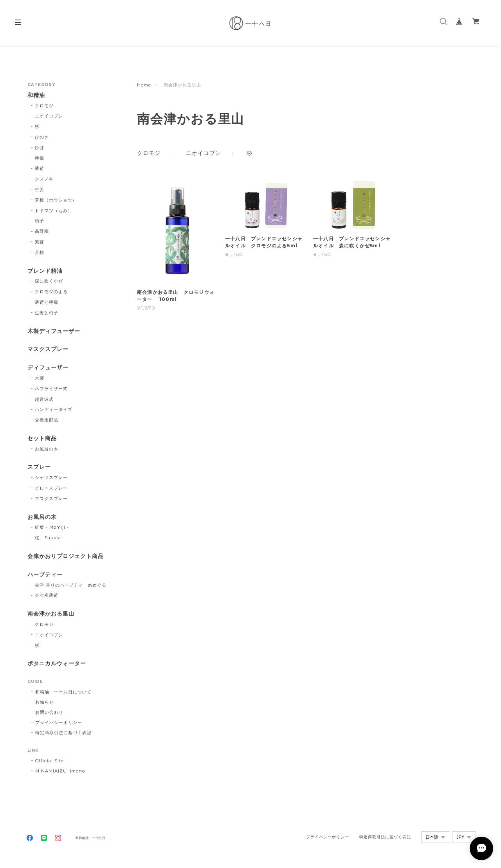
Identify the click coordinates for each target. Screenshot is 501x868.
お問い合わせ (49, 712)
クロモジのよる (51, 292)
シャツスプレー (51, 477)
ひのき (42, 137)
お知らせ (45, 702)
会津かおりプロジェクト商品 (65, 556)
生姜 (40, 189)
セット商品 (42, 439)
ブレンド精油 (45, 271)
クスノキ (44, 179)
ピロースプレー (51, 488)
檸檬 (40, 158)
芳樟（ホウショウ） (56, 200)
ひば (40, 148)
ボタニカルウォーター (57, 664)
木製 (40, 378)
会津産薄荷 (47, 595)
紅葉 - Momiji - (52, 527)
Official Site (49, 761)
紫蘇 (40, 242)
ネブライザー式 (51, 389)
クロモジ (149, 153)
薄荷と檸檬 (47, 302)
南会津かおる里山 (51, 614)
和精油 (36, 95)
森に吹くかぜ (49, 281)
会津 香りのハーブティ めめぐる (71, 585)
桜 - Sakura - (50, 538)
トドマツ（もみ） (54, 211)
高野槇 (42, 231)
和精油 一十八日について (63, 692)
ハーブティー (45, 575)
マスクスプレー (48, 349)
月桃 (40, 252)
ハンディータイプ (54, 409)
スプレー (39, 467)
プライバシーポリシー (59, 722)
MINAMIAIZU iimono (60, 771)
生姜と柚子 (47, 313)
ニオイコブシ (203, 153)
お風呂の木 (47, 449)
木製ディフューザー (54, 331)
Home (144, 85)
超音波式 (44, 399)
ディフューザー (48, 368)
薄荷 (40, 168)
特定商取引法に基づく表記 (63, 733)
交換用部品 (47, 420)
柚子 (40, 221)
